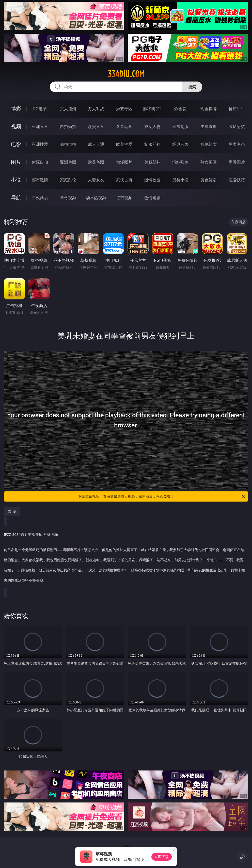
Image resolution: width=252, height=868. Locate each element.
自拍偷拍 (68, 126)
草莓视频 (68, 198)
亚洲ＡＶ (40, 126)
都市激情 (40, 180)
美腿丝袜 (152, 162)
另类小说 (180, 180)
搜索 (192, 87)
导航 (16, 197)
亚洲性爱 (40, 144)
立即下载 (162, 857)
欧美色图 (96, 162)
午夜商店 (40, 198)
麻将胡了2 (152, 109)
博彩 (16, 109)
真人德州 (68, 109)
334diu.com (126, 74)
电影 (16, 144)
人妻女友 (96, 180)
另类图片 (237, 162)
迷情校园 (152, 180)
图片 (16, 162)
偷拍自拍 (68, 144)
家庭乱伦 (68, 180)
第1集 (12, 512)
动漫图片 (124, 162)
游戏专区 (124, 109)
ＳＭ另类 (237, 126)
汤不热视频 (96, 198)
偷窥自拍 (40, 162)
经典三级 (180, 144)
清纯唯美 (180, 162)
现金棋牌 (209, 109)
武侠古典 (124, 180)
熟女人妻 (152, 126)
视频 (16, 126)
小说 (16, 180)
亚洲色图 (68, 162)
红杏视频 (124, 198)
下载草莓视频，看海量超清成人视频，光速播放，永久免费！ (162, 496)
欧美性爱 (124, 144)
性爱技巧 (237, 180)
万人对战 (96, 109)
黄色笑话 (209, 180)
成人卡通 (96, 144)
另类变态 (237, 144)
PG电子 (40, 109)
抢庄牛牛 (237, 109)
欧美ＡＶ (96, 126)
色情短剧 (152, 198)
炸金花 (180, 109)
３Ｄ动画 (124, 126)
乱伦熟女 (209, 144)
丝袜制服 (180, 126)
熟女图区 (209, 162)
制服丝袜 (152, 144)
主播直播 (209, 126)
